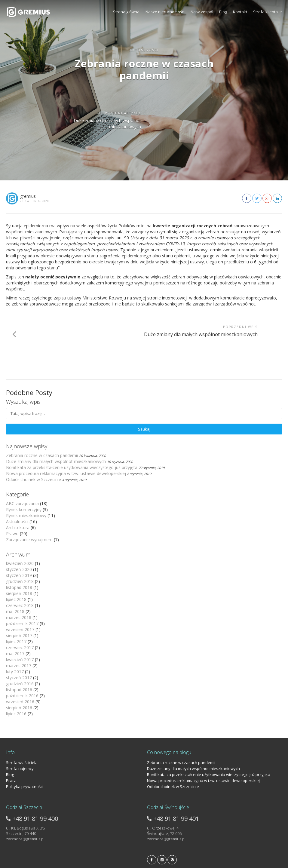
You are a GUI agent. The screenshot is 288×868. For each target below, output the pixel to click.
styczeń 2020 (19, 539)
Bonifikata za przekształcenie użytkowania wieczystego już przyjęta (72, 437)
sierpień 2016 (19, 678)
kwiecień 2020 (20, 533)
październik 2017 (22, 593)
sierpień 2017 (19, 605)
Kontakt (240, 12)
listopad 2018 (19, 557)
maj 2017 (15, 623)
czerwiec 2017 (20, 617)
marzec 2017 (19, 635)
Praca (11, 750)
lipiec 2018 (16, 569)
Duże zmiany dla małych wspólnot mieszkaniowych (56, 431)
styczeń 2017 (19, 647)
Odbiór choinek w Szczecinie (34, 449)
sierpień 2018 (19, 563)
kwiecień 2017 (20, 629)
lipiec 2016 (16, 684)
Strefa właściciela (22, 732)
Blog (223, 12)
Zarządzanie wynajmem (29, 509)
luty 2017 (15, 641)
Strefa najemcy (20, 738)
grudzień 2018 (20, 551)
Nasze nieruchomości (165, 12)
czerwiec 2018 (20, 575)
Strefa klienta (268, 12)
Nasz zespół (202, 12)
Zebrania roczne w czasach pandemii (42, 425)
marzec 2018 (19, 587)
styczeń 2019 (19, 545)
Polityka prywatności (25, 756)
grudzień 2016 (20, 653)
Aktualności (17, 491)
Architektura (18, 497)
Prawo (12, 503)
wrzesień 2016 (20, 672)
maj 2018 (15, 581)
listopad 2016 (19, 659)
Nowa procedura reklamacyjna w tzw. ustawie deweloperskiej (66, 443)
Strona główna (126, 12)
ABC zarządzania (22, 473)
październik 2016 (22, 666)
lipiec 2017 (16, 611)
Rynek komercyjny (24, 479)
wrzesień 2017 (20, 599)
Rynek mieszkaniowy (26, 485)
